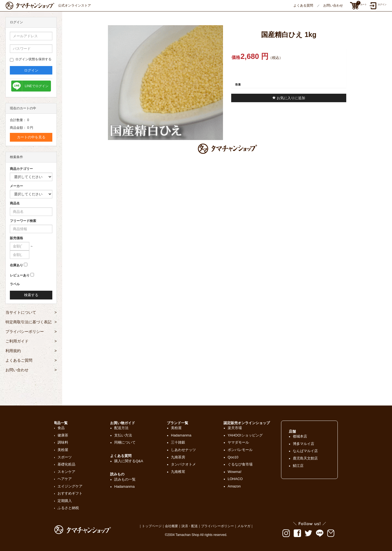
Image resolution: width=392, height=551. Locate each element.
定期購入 (65, 501)
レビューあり (20, 275)
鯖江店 (298, 466)
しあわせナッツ (183, 450)
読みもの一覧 (125, 479)
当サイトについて (31, 312)
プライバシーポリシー (31, 332)
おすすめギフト (70, 493)
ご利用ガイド (31, 341)
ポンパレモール (240, 450)
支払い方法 (123, 435)
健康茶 (63, 435)
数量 (238, 85)
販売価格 (16, 238)
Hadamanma (124, 486)
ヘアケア (65, 479)
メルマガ (244, 526)
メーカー (16, 186)
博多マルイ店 (304, 444)
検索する (31, 295)
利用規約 (31, 351)
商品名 (15, 203)
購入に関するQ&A (129, 461)
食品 (61, 428)
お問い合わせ (333, 5)
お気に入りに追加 (289, 98)
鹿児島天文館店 (305, 458)
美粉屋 (63, 450)
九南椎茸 (178, 472)
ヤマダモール (238, 442)
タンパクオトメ (183, 464)
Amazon (234, 486)
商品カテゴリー (21, 169)
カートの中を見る (31, 137)
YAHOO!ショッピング (245, 435)
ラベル (15, 284)
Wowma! (234, 472)
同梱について (125, 442)
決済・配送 (190, 526)
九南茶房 (178, 457)
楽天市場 (235, 428)
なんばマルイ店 (305, 451)
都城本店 (300, 436)
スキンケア (66, 472)
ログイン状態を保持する (31, 59)
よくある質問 (303, 5)
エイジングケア (70, 486)
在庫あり (16, 265)
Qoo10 (233, 457)
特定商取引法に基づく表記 (31, 322)
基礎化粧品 (66, 464)
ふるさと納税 (68, 508)
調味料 (63, 442)
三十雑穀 (178, 442)
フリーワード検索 (23, 221)
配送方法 (121, 428)
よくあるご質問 (31, 360)
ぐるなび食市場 (240, 464)
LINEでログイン (37, 86)
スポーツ (65, 457)
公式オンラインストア (48, 6)
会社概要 (171, 526)
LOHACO (235, 479)
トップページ (152, 526)
